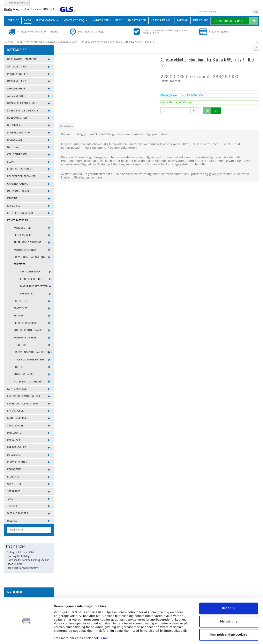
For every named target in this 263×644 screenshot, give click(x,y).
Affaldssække (16, 89)
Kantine (12, 198)
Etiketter (20, 264)
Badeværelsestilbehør (22, 103)
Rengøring (14, 469)
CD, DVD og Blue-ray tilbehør (33, 352)
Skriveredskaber (25, 323)
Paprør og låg (17, 447)
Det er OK (229, 596)
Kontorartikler (18, 220)
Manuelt (229, 609)
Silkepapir (14, 477)
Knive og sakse (24, 374)
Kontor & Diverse (25, 338)
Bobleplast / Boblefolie (23, 111)
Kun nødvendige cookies (229, 622)
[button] (256, 48)
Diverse (12, 521)
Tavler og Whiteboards (29, 360)
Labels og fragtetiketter (24, 396)
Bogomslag (15, 125)
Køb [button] (211, 111)
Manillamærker (18, 418)
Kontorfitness (17, 389)
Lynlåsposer (15, 411)
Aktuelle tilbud (17, 67)
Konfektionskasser (20, 213)
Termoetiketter (30, 272)
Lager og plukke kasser (23, 404)
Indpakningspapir (19, 191)
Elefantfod (21, 301)
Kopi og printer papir (28, 330)
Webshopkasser (18, 513)
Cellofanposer (17, 154)
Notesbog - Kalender (28, 382)
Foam (11, 162)
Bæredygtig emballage (22, 59)
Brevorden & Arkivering (30, 257)
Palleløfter (15, 433)
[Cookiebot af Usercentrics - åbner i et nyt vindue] (27, 636)
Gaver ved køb (17, 81)
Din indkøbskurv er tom (236, 21)
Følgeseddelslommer (21, 176)
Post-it (18, 367)
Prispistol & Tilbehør (28, 242)
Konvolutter (22, 228)
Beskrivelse (66, 126)
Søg (256, 12)
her (106, 625)
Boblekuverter (17, 118)
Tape (10, 499)
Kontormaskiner (25, 250)
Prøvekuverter (17, 462)
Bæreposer (14, 140)
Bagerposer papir (19, 133)
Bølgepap (13, 147)
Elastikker (21, 308)
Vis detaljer (62, 636)
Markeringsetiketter (34, 286)
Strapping (14, 491)
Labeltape (26, 294)
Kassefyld (14, 206)
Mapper (19, 316)
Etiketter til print (32, 279)
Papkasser (14, 440)
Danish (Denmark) (17, 3)
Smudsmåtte (15, 426)
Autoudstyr (15, 96)
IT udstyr (20, 345)
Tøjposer (13, 506)
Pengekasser (22, 235)
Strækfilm (14, 484)
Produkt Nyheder (19, 74)
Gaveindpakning (18, 184)
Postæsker (14, 455)
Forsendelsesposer (20, 169)
